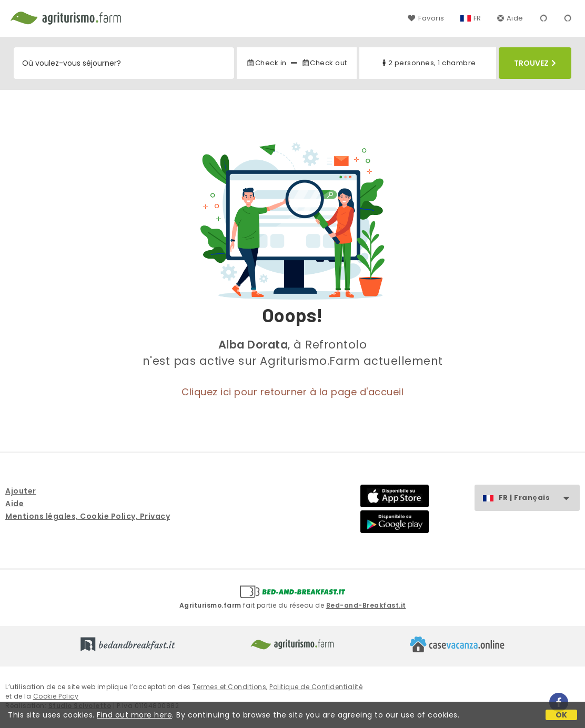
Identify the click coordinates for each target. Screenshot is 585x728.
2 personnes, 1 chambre (428, 63)
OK (562, 715)
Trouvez (535, 63)
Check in (266, 63)
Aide (510, 18)
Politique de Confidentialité (316, 687)
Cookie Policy (56, 696)
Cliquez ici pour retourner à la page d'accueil (292, 392)
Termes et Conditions (229, 687)
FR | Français (539, 498)
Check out (324, 63)
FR (477, 18)
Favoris (426, 18)
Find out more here (134, 715)
